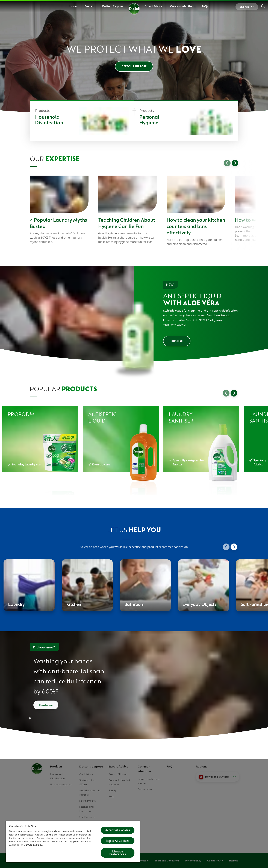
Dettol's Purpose (113, 6)
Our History (86, 774)
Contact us (143, 861)
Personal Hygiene (61, 784)
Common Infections (182, 6)
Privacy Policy (193, 861)
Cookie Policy (215, 861)
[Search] (263, 7)
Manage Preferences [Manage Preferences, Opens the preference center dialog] (118, 853)
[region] (73, 842)
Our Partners (87, 817)
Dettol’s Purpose (134, 66)
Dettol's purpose (91, 766)
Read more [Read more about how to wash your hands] (46, 705)
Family (112, 790)
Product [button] (89, 6)
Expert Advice (154, 6)
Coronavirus (145, 789)
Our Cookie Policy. (33, 845)
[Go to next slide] (235, 163)
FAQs (205, 6)
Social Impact (87, 801)
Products (56, 766)
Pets (111, 796)
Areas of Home (117, 774)
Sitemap (234, 861)
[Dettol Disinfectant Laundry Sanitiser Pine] (201, 439)
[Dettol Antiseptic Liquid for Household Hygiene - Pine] (121, 439)
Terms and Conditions (167, 861)
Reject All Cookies (118, 841)
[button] (218, 777)
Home (73, 6)
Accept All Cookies (118, 830)
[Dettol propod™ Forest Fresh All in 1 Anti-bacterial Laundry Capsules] (40, 439)
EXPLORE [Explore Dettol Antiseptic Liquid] (177, 341)
